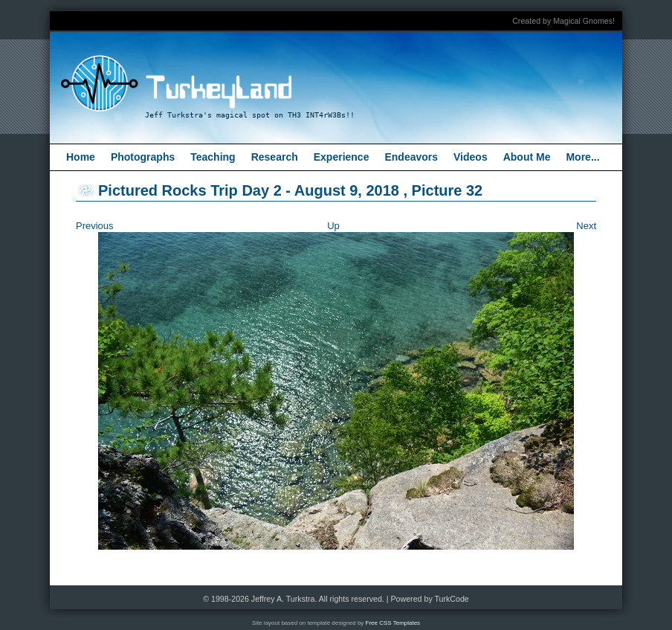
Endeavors (411, 157)
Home (81, 157)
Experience (342, 157)
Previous (95, 226)
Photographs (143, 157)
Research (275, 157)
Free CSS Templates (393, 623)
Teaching (213, 157)
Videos (471, 157)
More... (582, 157)
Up (333, 226)
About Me (527, 157)
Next (586, 226)
